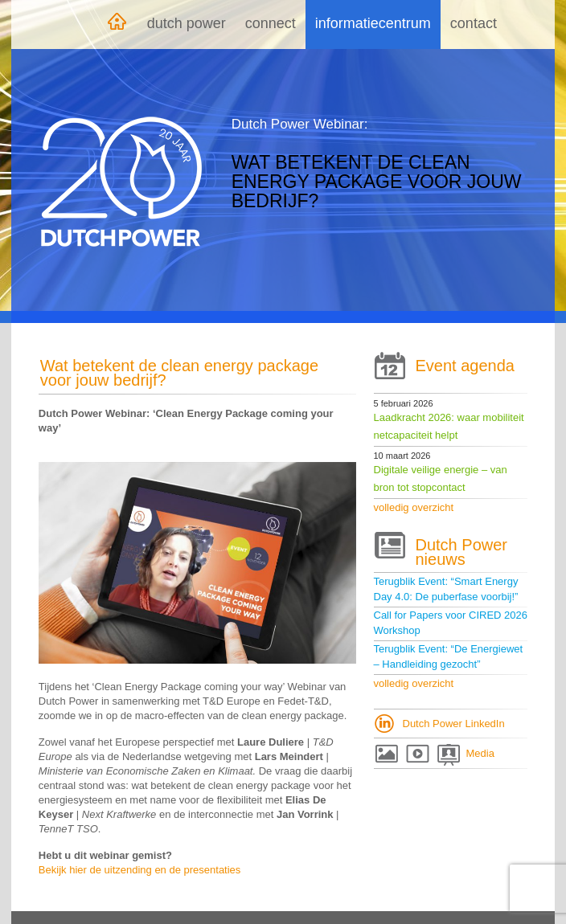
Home (117, 25)
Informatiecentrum (373, 23)
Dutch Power (187, 23)
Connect (271, 23)
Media (480, 753)
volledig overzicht (414, 507)
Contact (474, 23)
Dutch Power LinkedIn (454, 724)
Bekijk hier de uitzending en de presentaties (140, 870)
